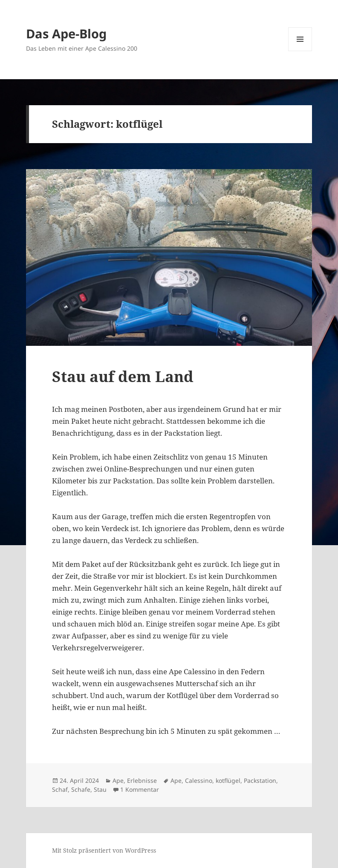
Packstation (260, 780)
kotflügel (228, 780)
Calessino (199, 780)
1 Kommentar (140, 789)
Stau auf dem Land (123, 376)
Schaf (60, 789)
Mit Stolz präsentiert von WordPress (104, 850)
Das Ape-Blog (66, 33)
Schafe (81, 789)
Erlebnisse (142, 780)
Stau (100, 789)
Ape (118, 780)
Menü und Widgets (300, 51)
